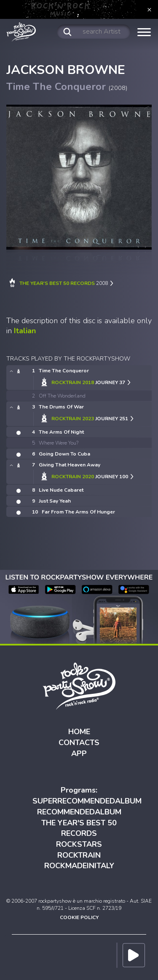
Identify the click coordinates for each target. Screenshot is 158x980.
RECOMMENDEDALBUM (79, 812)
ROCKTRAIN (79, 855)
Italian (25, 331)
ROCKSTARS (79, 844)
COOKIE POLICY (79, 917)
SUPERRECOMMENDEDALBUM (87, 801)
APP (79, 753)
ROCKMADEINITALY (79, 866)
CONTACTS (79, 743)
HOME (79, 732)
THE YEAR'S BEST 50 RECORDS (79, 828)
